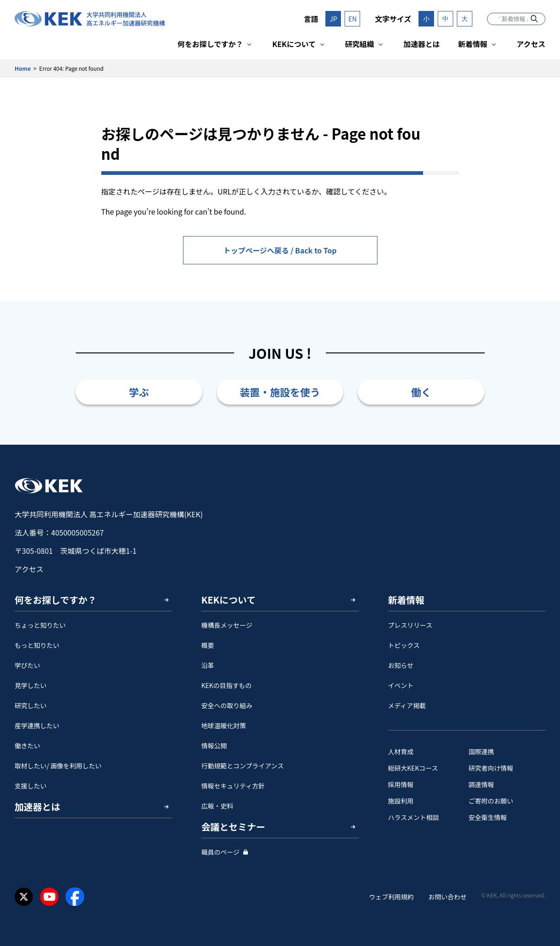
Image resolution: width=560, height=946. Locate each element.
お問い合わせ (447, 897)
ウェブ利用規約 (391, 897)
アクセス (531, 44)
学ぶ (139, 392)
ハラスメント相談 (413, 817)
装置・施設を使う (280, 392)
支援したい (31, 786)
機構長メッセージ (227, 625)
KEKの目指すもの (226, 685)
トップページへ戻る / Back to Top (280, 250)
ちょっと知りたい (40, 625)
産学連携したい (37, 725)
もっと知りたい (37, 645)
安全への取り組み (227, 705)
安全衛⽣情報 (488, 817)
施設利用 (401, 801)
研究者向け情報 (491, 768)
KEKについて (294, 44)
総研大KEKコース (413, 768)
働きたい (27, 746)
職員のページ (220, 852)
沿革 (208, 665)
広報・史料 (217, 806)
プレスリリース (410, 625)
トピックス (404, 645)
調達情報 (481, 784)
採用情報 (401, 784)
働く (421, 392)
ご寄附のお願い (491, 801)
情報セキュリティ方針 (233, 786)
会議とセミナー (233, 827)
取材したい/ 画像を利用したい (58, 766)
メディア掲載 (407, 705)
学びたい (27, 665)
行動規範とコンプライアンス (243, 766)
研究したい (31, 705)
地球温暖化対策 (224, 725)
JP (333, 19)
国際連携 (481, 752)
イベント (401, 685)
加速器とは (422, 44)
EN (352, 19)
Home (23, 68)
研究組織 (360, 44)
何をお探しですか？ (210, 44)
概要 (208, 645)
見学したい (31, 685)
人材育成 (401, 752)
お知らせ (401, 665)
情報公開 (214, 746)
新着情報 (473, 44)
